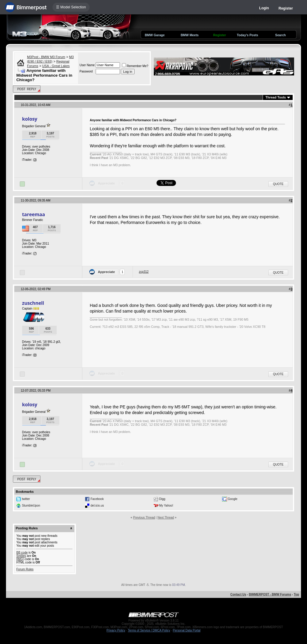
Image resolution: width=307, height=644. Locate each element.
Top (297, 594)
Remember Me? (135, 66)
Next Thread (166, 518)
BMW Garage (155, 35)
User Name (87, 65)
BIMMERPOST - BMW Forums (270, 594)
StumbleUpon (31, 506)
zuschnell (33, 303)
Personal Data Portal (186, 630)
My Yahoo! (166, 506)
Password (86, 71)
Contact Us (238, 594)
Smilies (21, 556)
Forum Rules (25, 569)
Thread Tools (276, 97)
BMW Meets (190, 35)
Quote (278, 184)
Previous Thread (144, 518)
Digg (162, 499)
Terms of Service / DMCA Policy (149, 630)
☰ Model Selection (71, 7)
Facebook (97, 499)
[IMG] (20, 559)
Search (281, 35)
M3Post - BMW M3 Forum (46, 57)
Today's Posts (247, 35)
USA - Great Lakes (56, 66)
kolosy (30, 119)
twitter (26, 499)
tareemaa (33, 214)
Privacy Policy (116, 630)
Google (233, 499)
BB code (22, 553)
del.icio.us (97, 506)
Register (286, 8)
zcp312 (144, 272)
